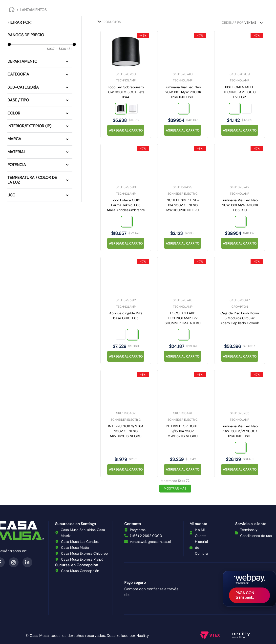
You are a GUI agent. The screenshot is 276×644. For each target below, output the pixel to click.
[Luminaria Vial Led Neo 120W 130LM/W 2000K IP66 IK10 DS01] (183, 84)
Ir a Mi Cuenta (201, 533)
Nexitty (143, 636)
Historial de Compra (201, 548)
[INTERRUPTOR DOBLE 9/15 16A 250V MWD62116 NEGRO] (183, 423)
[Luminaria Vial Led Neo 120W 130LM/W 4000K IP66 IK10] (240, 197)
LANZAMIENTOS (33, 10)
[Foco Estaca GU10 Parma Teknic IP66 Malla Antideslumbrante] (126, 197)
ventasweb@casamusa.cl (150, 542)
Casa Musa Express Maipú (82, 559)
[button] (40, 61)
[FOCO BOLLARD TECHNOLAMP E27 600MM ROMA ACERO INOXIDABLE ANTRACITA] (183, 310)
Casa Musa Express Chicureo (84, 553)
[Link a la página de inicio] (12, 10)
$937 (51, 49)
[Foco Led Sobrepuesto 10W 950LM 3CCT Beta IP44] (126, 84)
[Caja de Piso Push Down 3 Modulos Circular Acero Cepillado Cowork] (240, 310)
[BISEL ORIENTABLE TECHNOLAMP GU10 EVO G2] (240, 84)
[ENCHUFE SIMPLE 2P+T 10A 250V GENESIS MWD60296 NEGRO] (183, 197)
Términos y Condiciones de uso (256, 533)
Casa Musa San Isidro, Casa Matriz (83, 533)
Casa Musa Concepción (80, 571)
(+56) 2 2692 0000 (146, 536)
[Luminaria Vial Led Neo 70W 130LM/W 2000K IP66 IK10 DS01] (240, 423)
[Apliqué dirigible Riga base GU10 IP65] (126, 310)
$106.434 (64, 49)
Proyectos (138, 530)
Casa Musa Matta (75, 548)
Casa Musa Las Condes (80, 542)
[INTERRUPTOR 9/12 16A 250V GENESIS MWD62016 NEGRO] (126, 423)
